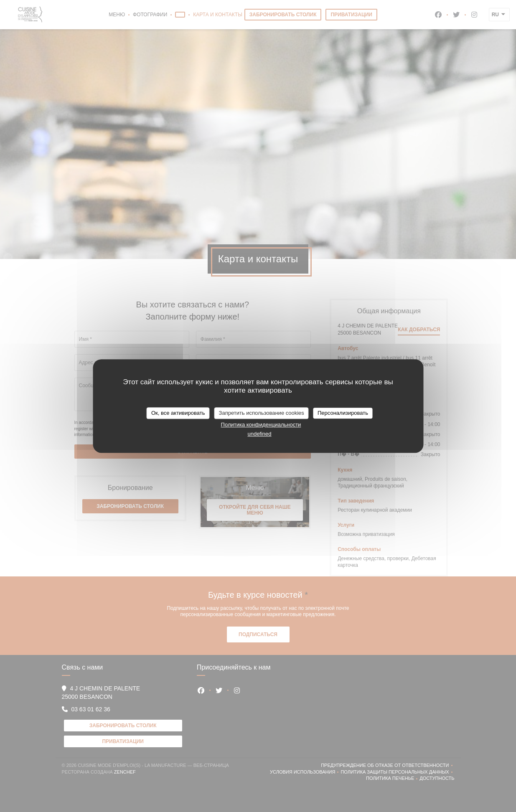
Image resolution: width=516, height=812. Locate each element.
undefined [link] (259, 434)
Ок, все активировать (178, 413)
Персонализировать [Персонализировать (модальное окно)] (343, 413)
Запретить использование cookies (262, 413)
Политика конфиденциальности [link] (261, 425)
